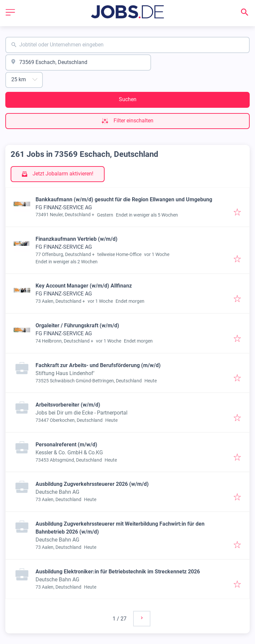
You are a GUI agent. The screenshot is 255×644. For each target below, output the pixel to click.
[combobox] (127, 45)
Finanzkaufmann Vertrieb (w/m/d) (77, 239)
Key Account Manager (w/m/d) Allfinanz (84, 286)
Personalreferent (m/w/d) (66, 445)
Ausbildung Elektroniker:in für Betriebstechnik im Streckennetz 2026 (118, 572)
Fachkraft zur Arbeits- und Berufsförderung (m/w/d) (98, 365)
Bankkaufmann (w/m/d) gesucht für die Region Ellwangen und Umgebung (124, 199)
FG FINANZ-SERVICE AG (64, 207)
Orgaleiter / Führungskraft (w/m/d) (77, 325)
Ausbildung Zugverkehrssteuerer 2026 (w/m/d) (92, 484)
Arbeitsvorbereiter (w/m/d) (68, 405)
